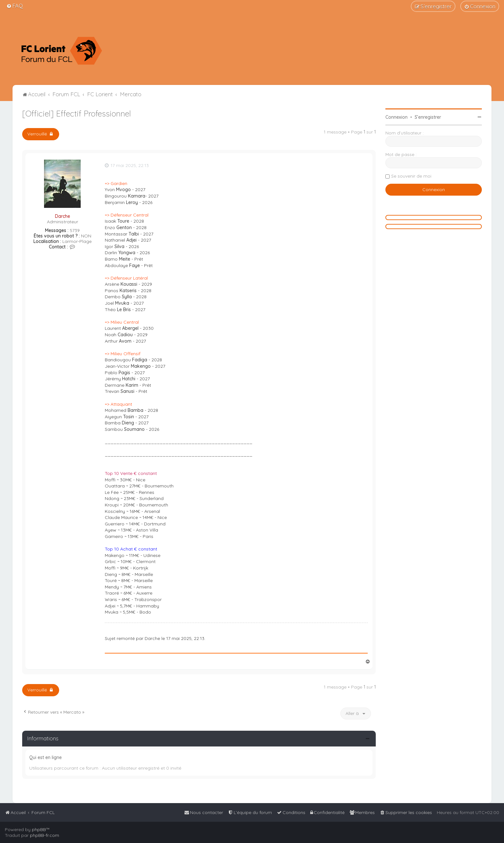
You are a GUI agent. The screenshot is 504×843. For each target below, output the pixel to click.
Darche (63, 216)
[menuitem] (15, 6)
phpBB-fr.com (45, 835)
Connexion (396, 117)
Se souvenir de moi (411, 176)
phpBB (39, 829)
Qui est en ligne (45, 757)
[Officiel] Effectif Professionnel (76, 113)
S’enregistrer (428, 117)
